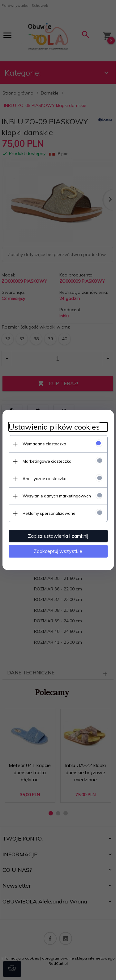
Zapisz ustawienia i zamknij (58, 536)
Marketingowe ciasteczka (47, 461)
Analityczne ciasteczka (45, 479)
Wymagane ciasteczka (44, 444)
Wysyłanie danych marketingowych (57, 496)
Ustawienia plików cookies (54, 427)
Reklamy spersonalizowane (49, 513)
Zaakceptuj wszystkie (58, 551)
